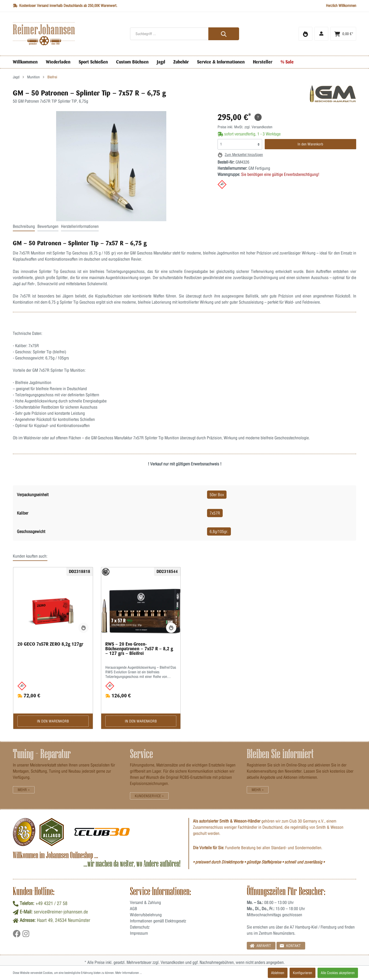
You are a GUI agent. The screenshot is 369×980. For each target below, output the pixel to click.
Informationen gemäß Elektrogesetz (158, 921)
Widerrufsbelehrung (146, 915)
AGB (134, 909)
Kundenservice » (149, 796)
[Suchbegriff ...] (185, 34)
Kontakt (290, 946)
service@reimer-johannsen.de (61, 912)
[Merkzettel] (305, 34)
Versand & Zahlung (145, 902)
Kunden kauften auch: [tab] (30, 556)
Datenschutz (140, 927)
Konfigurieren (303, 973)
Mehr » (24, 790)
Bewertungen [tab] (48, 226)
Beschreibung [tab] (24, 226)
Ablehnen (278, 973)
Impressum (139, 933)
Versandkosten (172, 962)
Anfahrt (260, 946)
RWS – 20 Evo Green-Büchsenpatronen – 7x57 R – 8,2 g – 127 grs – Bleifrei (139, 649)
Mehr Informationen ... (129, 973)
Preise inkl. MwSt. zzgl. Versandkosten (245, 127)
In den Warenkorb (310, 144)
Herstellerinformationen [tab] (80, 226)
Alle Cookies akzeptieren (338, 973)
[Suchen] (224, 34)
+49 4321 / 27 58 (52, 903)
